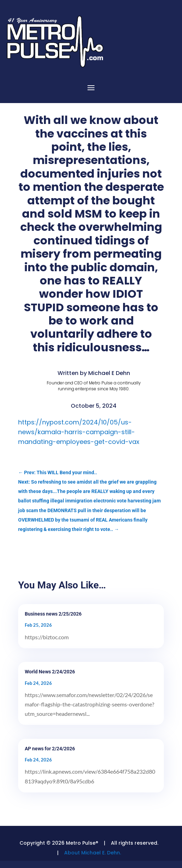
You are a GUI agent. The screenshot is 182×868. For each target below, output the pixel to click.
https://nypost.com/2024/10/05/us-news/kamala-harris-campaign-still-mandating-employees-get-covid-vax (79, 432)
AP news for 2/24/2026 (50, 749)
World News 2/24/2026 (50, 672)
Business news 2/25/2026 (53, 614)
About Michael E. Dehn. (93, 853)
